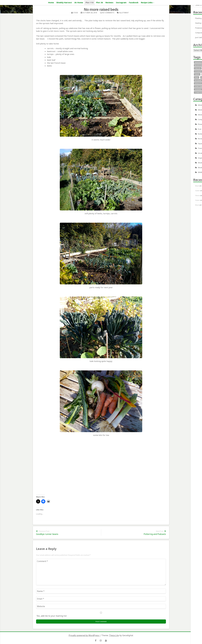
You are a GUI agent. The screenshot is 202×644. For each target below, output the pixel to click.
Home (51, 2)
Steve (75, 13)
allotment (124, 13)
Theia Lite (114, 635)
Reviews (109, 2)
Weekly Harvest (64, 2)
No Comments (108, 13)
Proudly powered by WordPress (84, 635)
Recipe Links (147, 2)
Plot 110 (90, 2)
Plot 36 (100, 2)
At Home (79, 2)
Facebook (134, 2)
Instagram (121, 2)
